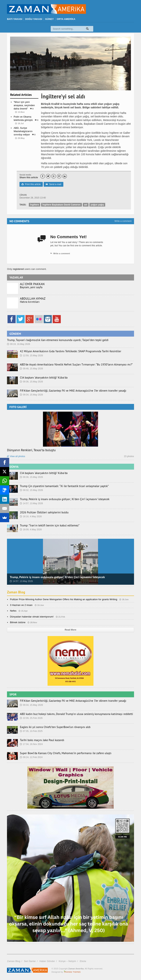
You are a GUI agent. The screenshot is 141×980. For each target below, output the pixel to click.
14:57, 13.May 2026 (31, 503)
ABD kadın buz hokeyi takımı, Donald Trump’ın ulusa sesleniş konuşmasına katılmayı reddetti (72, 714)
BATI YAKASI (15, 19)
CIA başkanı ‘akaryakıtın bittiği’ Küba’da (42, 378)
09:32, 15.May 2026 (31, 490)
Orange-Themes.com (72, 972)
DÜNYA (14, 467)
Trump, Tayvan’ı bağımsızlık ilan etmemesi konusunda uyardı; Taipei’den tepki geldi (54, 340)
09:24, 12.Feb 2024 (31, 757)
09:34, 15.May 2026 (31, 395)
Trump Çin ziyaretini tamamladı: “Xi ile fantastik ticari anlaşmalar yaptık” (61, 486)
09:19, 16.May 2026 (19, 344)
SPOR (13, 694)
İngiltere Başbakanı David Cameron (61, 205)
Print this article (31, 184)
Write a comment (123, 221)
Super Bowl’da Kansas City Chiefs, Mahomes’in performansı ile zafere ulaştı (62, 753)
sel (86, 205)
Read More (71, 630)
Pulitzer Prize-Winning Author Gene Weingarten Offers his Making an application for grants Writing (64, 599)
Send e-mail (53, 184)
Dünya (24, 145)
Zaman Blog (17, 592)
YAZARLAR (16, 277)
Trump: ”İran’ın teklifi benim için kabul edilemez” (47, 525)
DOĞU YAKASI (34, 19)
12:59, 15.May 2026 (31, 356)
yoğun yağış (97, 205)
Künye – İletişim (67, 961)
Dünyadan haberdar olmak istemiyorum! (32, 617)
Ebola (83, 961)
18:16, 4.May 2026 (31, 516)
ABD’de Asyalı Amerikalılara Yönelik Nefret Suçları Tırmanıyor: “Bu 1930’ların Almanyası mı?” (72, 365)
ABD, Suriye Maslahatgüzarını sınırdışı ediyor (23, 131)
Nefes (13, 611)
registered (19, 269)
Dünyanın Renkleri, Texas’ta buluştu (31, 450)
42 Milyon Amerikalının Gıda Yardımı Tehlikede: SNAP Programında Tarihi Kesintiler (67, 351)
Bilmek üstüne (18, 622)
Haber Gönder (47, 961)
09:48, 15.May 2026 (31, 369)
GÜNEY (49, 19)
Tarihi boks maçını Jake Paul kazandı (40, 740)
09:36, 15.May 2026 (31, 382)
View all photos (16, 456)
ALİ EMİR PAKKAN (32, 284)
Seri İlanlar (30, 961)
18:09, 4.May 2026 (31, 530)
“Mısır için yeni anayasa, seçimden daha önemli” (24, 105)
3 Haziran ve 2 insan (21, 605)
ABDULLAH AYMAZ (33, 299)
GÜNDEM (15, 334)
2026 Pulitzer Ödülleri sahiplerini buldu (42, 512)
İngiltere (35, 205)
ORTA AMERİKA (66, 19)
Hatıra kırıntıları (29, 302)
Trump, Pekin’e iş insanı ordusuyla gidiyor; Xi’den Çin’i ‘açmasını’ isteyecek (61, 499)
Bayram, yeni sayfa (30, 287)
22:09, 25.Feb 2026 (31, 718)
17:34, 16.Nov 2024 (31, 744)
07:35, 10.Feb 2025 (31, 731)
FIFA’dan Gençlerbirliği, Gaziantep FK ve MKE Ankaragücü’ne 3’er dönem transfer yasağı (69, 391)
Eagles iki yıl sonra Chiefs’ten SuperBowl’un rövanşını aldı (53, 727)
